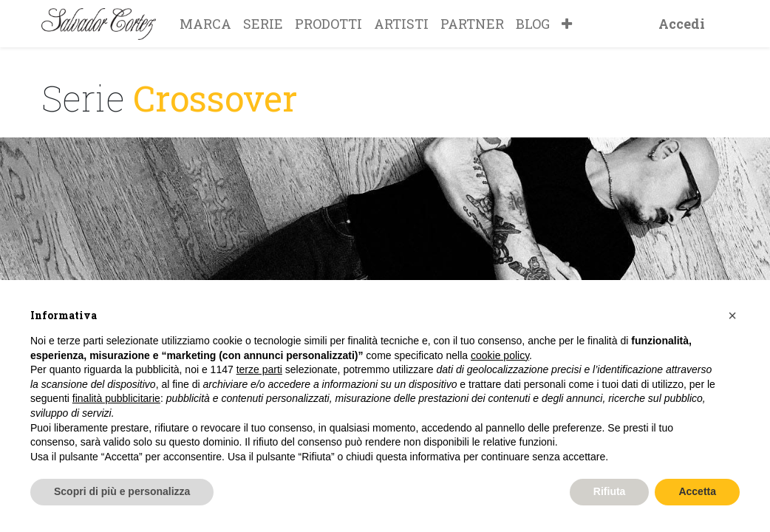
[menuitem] (205, 24)
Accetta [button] (697, 491)
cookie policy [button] (500, 355)
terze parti (259, 369)
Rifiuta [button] (610, 491)
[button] (567, 24)
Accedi (682, 24)
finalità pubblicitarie (116, 398)
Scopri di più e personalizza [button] (122, 491)
